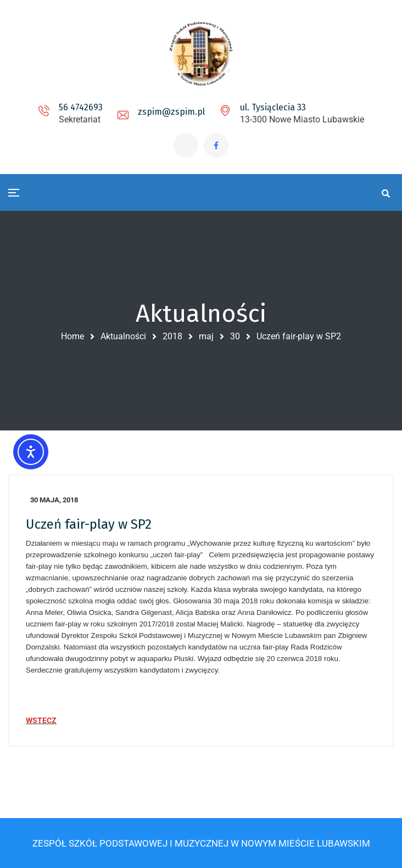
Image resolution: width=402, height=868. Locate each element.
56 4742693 (81, 107)
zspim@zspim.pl (171, 112)
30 (235, 336)
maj (206, 336)
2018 (172, 336)
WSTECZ (41, 720)
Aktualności (123, 336)
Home (72, 336)
